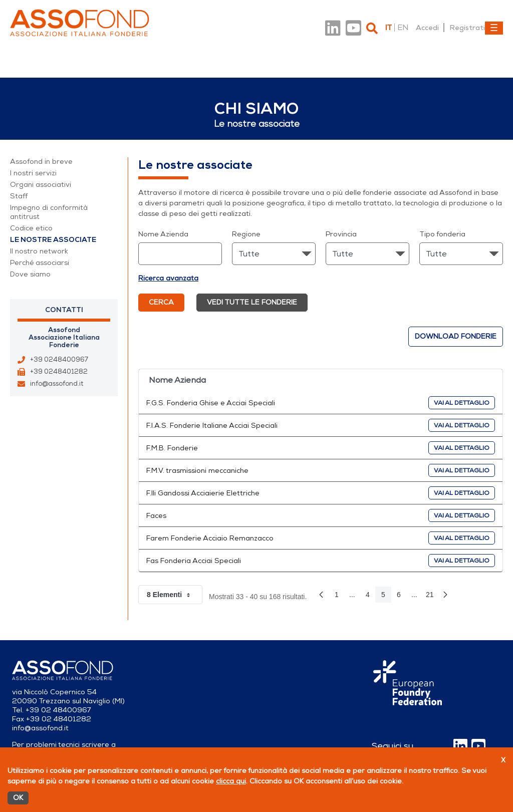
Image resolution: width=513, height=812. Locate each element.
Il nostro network (39, 251)
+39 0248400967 (59, 360)
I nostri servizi (33, 173)
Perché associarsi (40, 263)
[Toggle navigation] (494, 28)
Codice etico (31, 228)
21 (432, 597)
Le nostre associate (53, 240)
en (403, 28)
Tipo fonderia (442, 234)
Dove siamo (30, 274)
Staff (19, 196)
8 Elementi (175, 595)
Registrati (467, 28)
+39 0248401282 (59, 372)
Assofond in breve (41, 162)
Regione (246, 234)
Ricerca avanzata (168, 278)
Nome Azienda (163, 234)
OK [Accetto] (18, 798)
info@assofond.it (57, 384)
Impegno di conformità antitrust (49, 212)
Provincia (341, 234)
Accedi (427, 28)
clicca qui (231, 781)
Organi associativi (41, 185)
